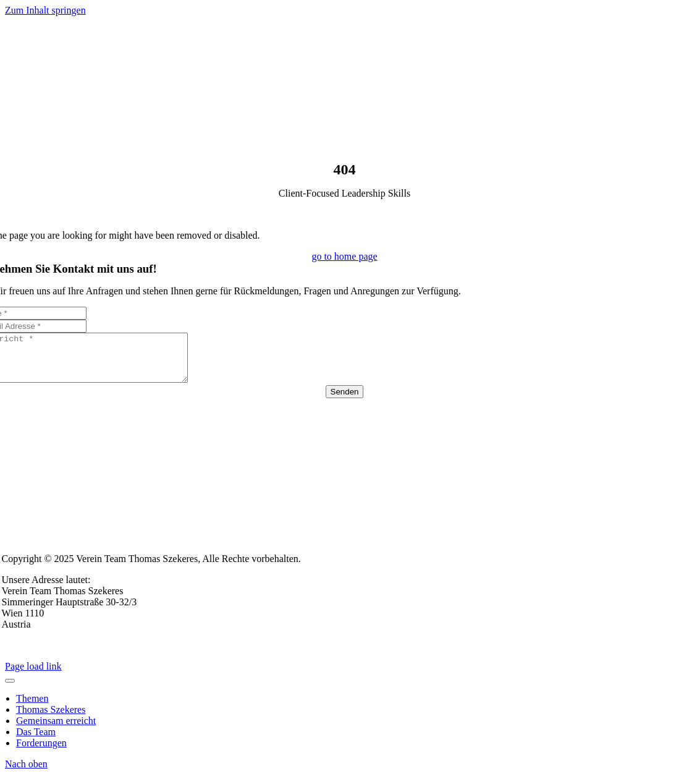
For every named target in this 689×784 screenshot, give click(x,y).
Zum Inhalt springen (45, 10)
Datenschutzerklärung (96, 654)
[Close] (10, 690)
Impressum (24, 654)
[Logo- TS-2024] (347, 156)
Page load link (33, 675)
